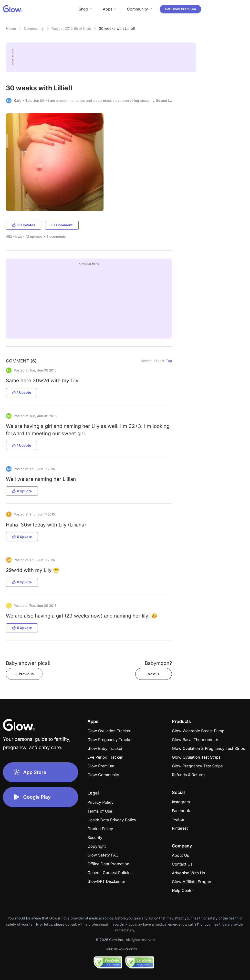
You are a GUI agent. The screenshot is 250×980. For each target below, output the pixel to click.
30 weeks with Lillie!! (117, 28)
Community (34, 28)
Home (11, 28)
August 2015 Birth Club (71, 28)
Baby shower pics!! (28, 663)
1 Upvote (21, 392)
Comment (62, 225)
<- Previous (24, 674)
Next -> (154, 674)
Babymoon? (158, 663)
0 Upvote (22, 491)
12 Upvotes (24, 225)
